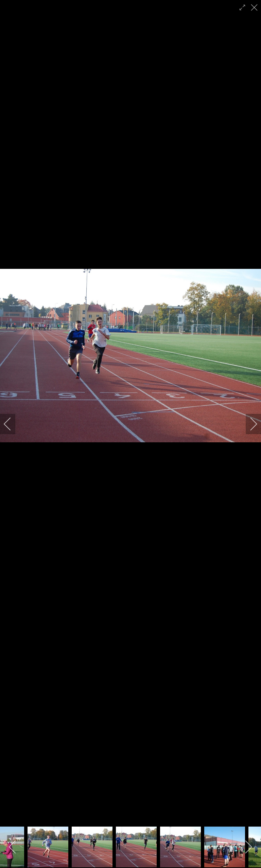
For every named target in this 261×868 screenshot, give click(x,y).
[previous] (12, 424)
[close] (255, 7)
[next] (249, 424)
